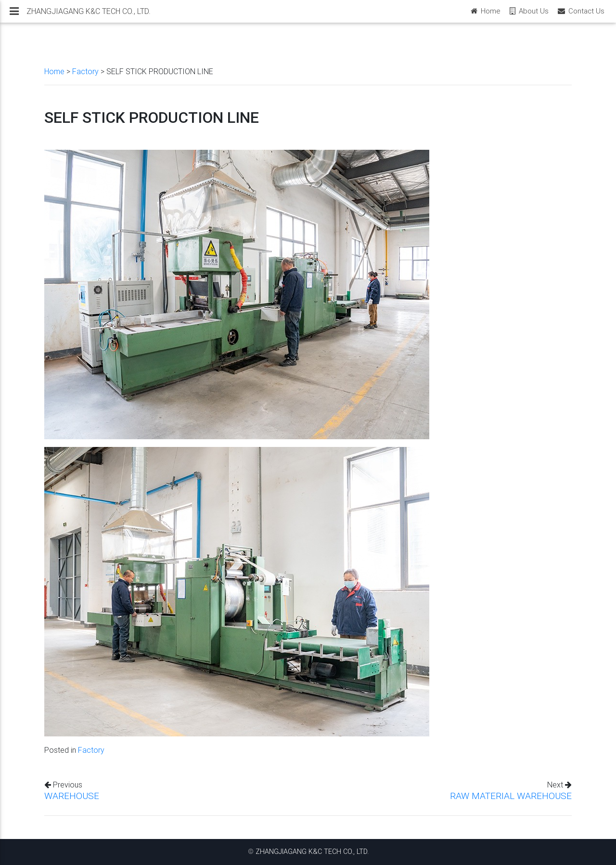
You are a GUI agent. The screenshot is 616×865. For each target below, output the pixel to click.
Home (54, 71)
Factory (85, 71)
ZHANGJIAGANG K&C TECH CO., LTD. (312, 852)
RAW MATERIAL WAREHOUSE (511, 796)
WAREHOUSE (72, 796)
